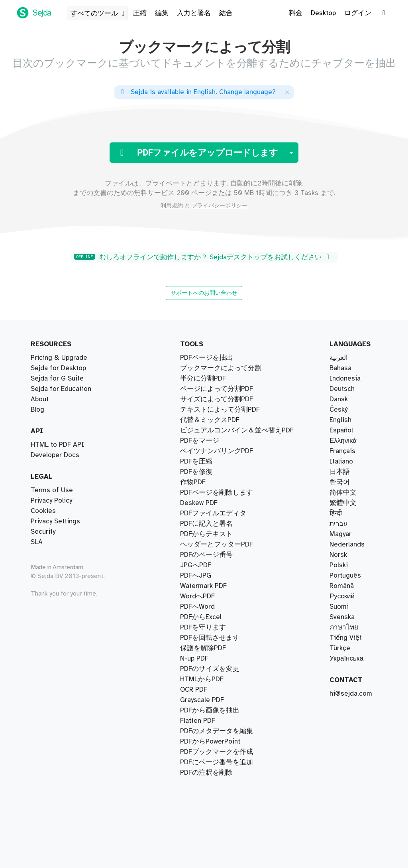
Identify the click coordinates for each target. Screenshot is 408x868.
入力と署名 (194, 13)
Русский (342, 596)
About (40, 399)
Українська (346, 659)
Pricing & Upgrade (59, 358)
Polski (339, 565)
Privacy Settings (55, 521)
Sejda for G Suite (57, 379)
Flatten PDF (198, 721)
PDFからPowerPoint (210, 742)
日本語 (340, 472)
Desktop (323, 13)
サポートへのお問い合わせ (204, 293)
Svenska (342, 617)
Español (341, 430)
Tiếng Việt (346, 638)
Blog (37, 410)
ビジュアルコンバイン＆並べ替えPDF (237, 430)
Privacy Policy (51, 501)
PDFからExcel (201, 617)
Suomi (339, 607)
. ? (197, 92)
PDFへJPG (196, 576)
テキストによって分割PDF (220, 410)
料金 (296, 13)
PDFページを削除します (217, 493)
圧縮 (140, 13)
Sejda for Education (61, 389)
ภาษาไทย (344, 627)
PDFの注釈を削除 (206, 773)
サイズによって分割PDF (217, 399)
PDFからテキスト (206, 534)
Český (338, 410)
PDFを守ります (203, 627)
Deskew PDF (199, 503)
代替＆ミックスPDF (210, 420)
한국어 (340, 482)
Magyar (340, 534)
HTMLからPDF (202, 679)
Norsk (338, 555)
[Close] (287, 92)
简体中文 (343, 493)
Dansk (339, 399)
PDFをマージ (200, 441)
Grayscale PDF (202, 700)
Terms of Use (52, 490)
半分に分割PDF (203, 379)
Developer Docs (55, 455)
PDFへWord (197, 607)
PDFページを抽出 (206, 358)
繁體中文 (343, 503)
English (340, 420)
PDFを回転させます (210, 638)
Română (342, 586)
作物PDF (193, 482)
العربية (339, 358)
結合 (226, 13)
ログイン (358, 13)
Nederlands (347, 544)
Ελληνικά (343, 441)
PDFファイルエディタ (213, 513)
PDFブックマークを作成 (217, 752)
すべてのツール (99, 14)
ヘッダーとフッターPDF (217, 544)
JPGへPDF (196, 565)
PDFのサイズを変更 (210, 669)
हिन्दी (336, 513)
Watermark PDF (203, 586)
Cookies (43, 511)
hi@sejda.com (351, 694)
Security (43, 532)
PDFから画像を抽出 (210, 710)
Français (342, 451)
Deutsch (342, 389)
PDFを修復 (196, 472)
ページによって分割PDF (217, 389)
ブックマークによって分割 (221, 368)
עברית (339, 524)
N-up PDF (194, 659)
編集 (162, 13)
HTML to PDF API (57, 445)
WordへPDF (197, 596)
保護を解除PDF (203, 648)
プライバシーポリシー (220, 206)
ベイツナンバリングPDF (217, 451)
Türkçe (340, 648)
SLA (37, 542)
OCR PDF (194, 690)
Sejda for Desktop (58, 368)
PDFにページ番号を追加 (217, 762)
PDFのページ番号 (206, 555)
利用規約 (172, 206)
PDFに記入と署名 (206, 524)
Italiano (341, 462)
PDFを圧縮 (196, 462)
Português (345, 576)
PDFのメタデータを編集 (217, 731)
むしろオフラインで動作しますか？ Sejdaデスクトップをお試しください (203, 257)
